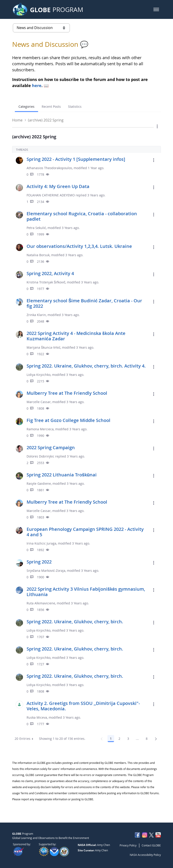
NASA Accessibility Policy (145, 855)
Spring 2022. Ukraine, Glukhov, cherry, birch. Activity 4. (86, 366)
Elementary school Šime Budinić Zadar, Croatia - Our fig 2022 (84, 303)
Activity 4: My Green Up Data (58, 186)
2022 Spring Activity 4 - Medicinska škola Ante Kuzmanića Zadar (76, 336)
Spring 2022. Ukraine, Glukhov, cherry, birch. (75, 622)
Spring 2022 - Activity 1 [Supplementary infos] (76, 159)
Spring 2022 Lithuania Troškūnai (62, 475)
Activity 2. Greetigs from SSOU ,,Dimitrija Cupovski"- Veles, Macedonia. (83, 706)
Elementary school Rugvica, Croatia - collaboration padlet (82, 216)
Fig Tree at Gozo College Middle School (68, 420)
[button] (156, 9)
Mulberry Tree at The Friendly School (67, 393)
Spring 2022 (39, 562)
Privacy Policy (128, 845)
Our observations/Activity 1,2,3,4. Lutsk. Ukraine (79, 246)
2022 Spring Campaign (51, 447)
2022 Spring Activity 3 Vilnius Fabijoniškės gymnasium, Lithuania (86, 592)
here (37, 85)
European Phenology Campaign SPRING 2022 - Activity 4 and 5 (85, 532)
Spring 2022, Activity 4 (50, 273)
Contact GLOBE (151, 845)
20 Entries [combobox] (26, 739)
